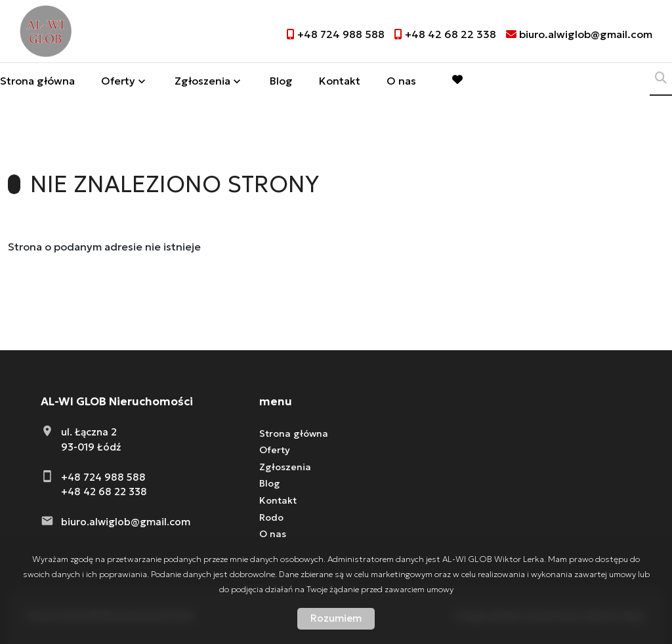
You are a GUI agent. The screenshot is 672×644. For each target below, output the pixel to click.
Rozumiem (336, 618)
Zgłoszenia (202, 83)
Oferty (118, 83)
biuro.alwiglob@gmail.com (126, 522)
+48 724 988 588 (103, 477)
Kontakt (340, 83)
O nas (401, 83)
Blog (281, 83)
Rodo (271, 517)
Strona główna (37, 83)
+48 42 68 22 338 (104, 492)
